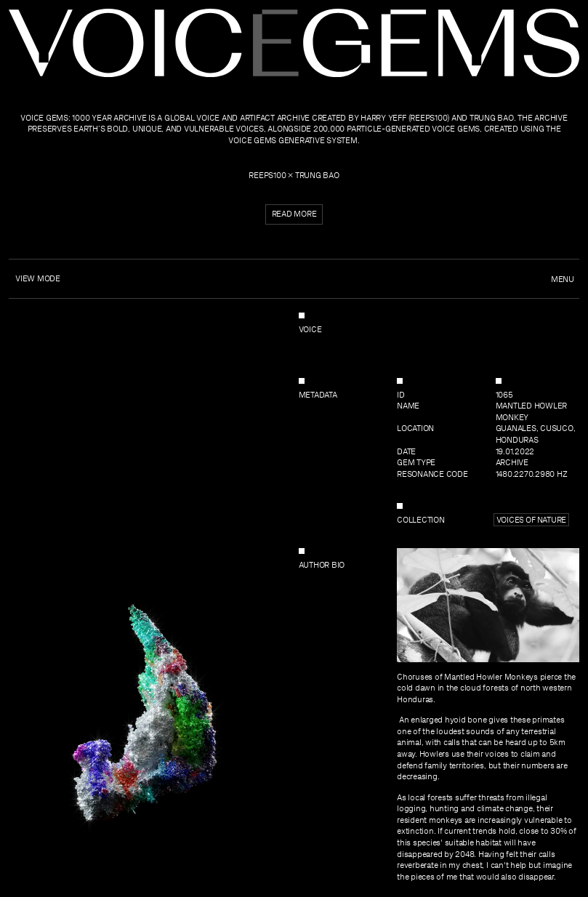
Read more (294, 214)
